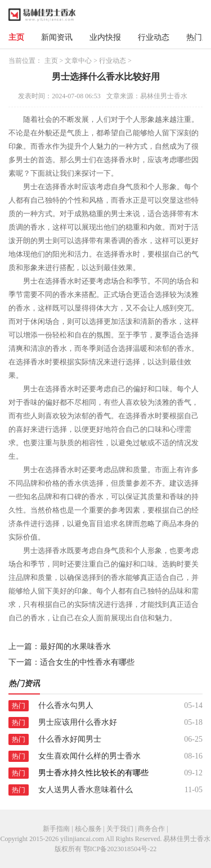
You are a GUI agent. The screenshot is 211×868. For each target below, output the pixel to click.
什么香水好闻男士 (70, 739)
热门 (19, 706)
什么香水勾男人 (66, 705)
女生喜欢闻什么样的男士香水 (89, 756)
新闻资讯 (57, 37)
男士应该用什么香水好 (78, 722)
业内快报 (105, 37)
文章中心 (78, 61)
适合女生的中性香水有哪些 (87, 662)
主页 (16, 37)
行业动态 (154, 37)
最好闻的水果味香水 (75, 647)
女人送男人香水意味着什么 (86, 790)
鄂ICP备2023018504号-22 (120, 849)
